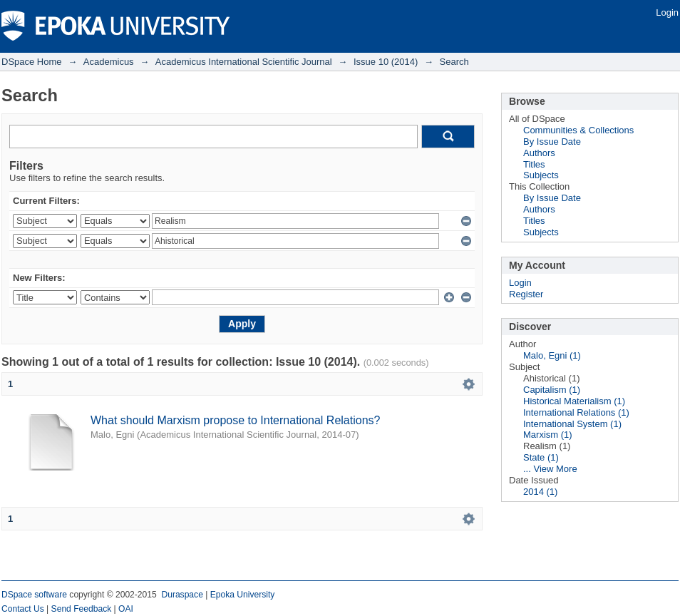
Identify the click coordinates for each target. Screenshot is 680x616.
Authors (539, 153)
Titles (534, 164)
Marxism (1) (548, 435)
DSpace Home (32, 62)
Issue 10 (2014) (386, 62)
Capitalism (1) (552, 390)
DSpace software (34, 595)
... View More (550, 469)
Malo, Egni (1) (552, 355)
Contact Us (23, 609)
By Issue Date (552, 142)
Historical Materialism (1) (574, 401)
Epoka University (243, 595)
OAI (126, 609)
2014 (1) (540, 492)
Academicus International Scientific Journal (244, 62)
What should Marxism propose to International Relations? (235, 420)
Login (667, 12)
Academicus (109, 62)
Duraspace (182, 595)
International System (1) (572, 424)
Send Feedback (82, 609)
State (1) (541, 457)
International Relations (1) (576, 412)
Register (526, 294)
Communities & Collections (578, 130)
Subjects (541, 175)
